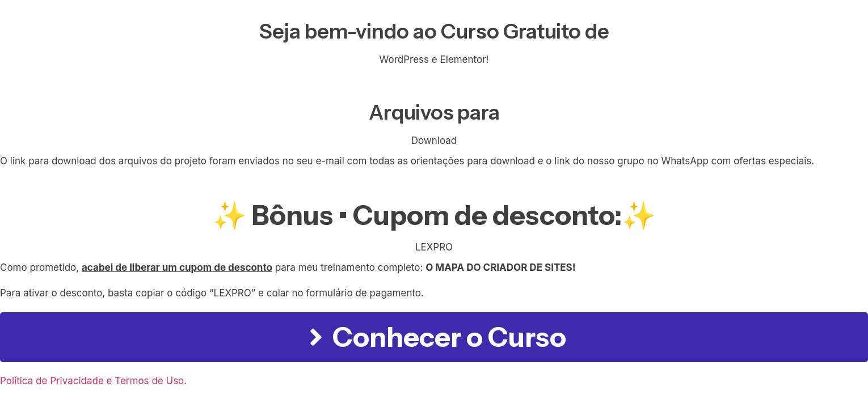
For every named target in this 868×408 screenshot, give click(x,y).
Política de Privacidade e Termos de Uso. (93, 381)
